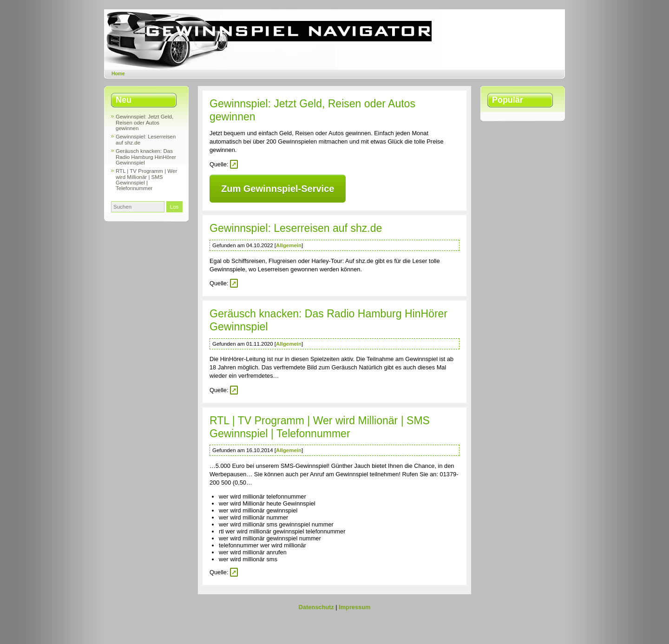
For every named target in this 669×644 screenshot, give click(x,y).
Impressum (354, 607)
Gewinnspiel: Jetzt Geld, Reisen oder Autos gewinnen (144, 122)
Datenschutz (316, 607)
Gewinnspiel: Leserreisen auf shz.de (296, 228)
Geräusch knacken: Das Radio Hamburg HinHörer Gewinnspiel (146, 157)
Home (118, 74)
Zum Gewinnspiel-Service (278, 189)
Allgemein (289, 245)
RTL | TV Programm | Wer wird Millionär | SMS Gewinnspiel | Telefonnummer (146, 180)
